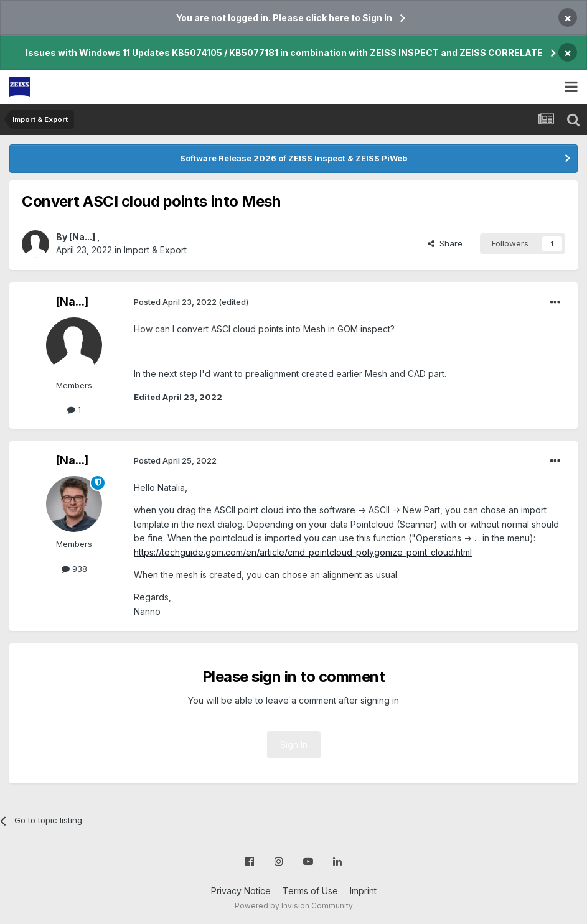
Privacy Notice (241, 891)
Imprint (363, 891)
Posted (175, 302)
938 (74, 569)
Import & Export (155, 250)
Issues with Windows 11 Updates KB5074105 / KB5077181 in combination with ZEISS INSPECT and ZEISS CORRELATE (284, 53)
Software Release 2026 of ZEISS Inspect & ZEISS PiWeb (293, 158)
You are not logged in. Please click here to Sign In (284, 18)
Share (445, 243)
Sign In (294, 744)
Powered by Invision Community (294, 906)
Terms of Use (310, 891)
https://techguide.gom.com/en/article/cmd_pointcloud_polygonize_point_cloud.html (303, 552)
